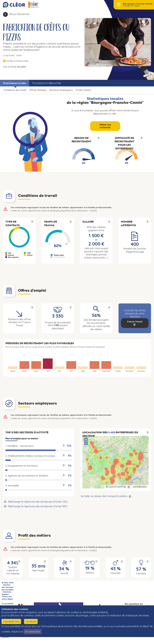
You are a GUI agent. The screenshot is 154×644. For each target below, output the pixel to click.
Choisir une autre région (7, 598)
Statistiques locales (15, 83)
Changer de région (131, 6)
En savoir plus (33, 632)
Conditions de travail (15, 90)
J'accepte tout (11, 621)
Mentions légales (7, 593)
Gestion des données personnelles (8, 587)
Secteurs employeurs (61, 90)
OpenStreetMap (117, 487)
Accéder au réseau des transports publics (104, 496)
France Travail (135, 322)
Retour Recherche (19, 14)
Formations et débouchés (47, 83)
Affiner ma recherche (105, 126)
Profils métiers (84, 90)
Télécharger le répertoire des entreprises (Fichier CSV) (38, 502)
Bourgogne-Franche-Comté (138, 4)
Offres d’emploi (38, 90)
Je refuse (31, 621)
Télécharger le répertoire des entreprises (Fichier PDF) (38, 506)
